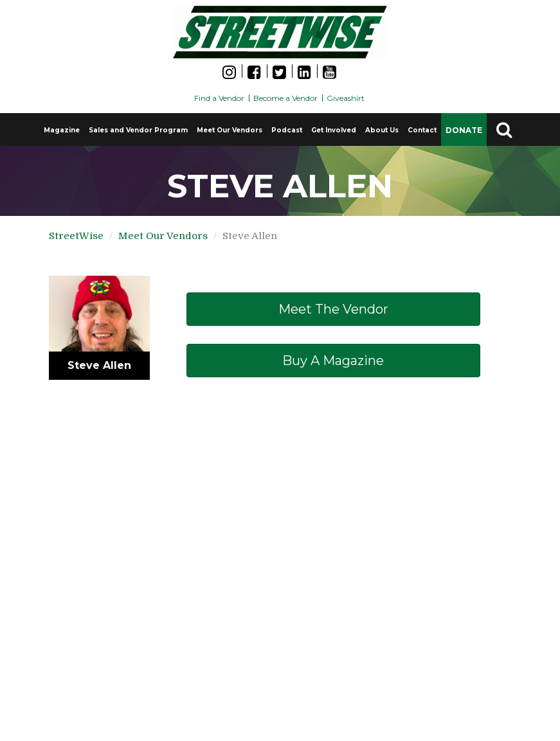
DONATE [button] (464, 130)
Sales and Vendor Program (138, 130)
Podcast (287, 130)
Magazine (62, 130)
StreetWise (76, 236)
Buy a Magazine (333, 361)
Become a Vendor (285, 98)
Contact (422, 130)
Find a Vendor (219, 98)
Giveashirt (346, 98)
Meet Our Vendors (230, 130)
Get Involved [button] (334, 130)
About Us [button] (382, 130)
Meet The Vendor (333, 309)
